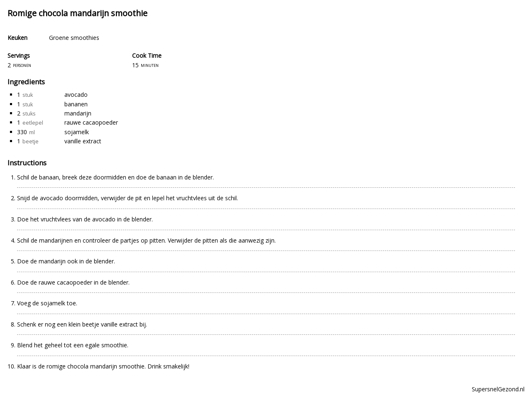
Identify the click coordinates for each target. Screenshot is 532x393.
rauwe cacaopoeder (91, 122)
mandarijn (78, 113)
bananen (76, 104)
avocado (76, 95)
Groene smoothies (74, 38)
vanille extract (83, 141)
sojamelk (77, 132)
